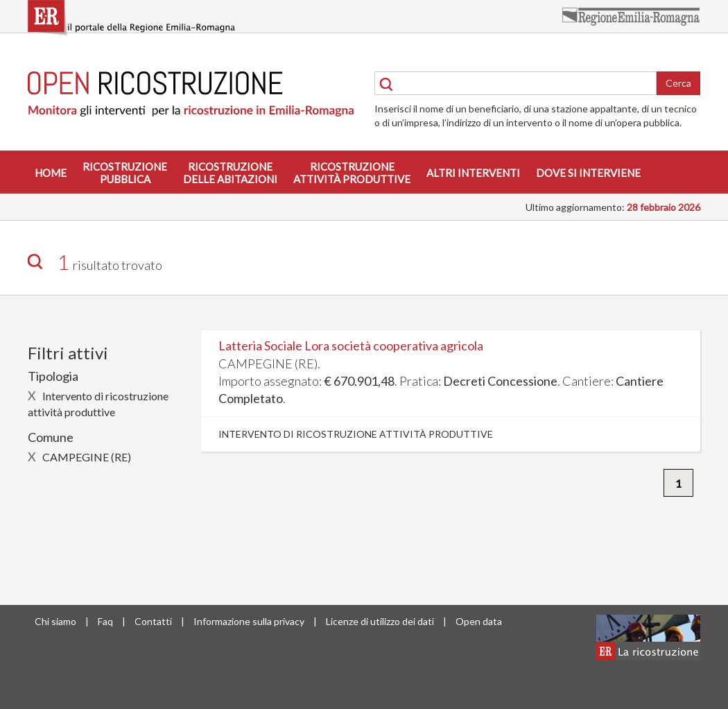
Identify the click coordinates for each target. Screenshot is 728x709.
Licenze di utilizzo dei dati (380, 621)
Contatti (153, 621)
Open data (479, 621)
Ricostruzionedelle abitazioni (230, 173)
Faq (105, 621)
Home (51, 173)
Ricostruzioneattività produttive (352, 173)
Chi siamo (55, 621)
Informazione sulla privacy (249, 621)
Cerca (678, 83)
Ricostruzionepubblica (125, 173)
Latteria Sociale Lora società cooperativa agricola (351, 345)
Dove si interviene (588, 173)
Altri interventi (473, 173)
